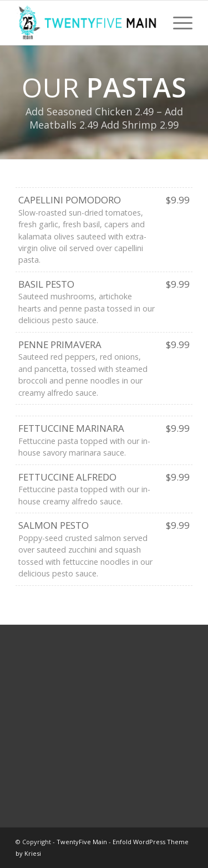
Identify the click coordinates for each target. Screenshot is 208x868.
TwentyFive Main (82, 842)
